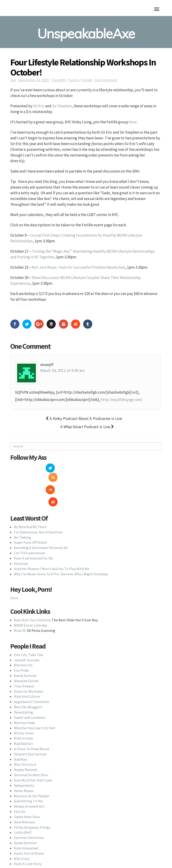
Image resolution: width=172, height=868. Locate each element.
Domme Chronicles (29, 816)
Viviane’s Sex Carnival (30, 733)
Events (74, 80)
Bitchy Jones (24, 711)
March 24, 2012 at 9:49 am (62, 370)
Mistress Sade (25, 701)
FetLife (20, 790)
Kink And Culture (27, 675)
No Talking (22, 516)
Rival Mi (20, 609)
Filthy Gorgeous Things (32, 806)
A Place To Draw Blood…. (34, 727)
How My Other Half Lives (33, 759)
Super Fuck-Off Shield (30, 521)
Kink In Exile (24, 717)
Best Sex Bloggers (28, 685)
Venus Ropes (24, 769)
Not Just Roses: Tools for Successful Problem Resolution (78, 267)
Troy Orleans (24, 665)
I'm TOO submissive (29, 531)
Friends (87, 80)
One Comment (106, 80)
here (133, 122)
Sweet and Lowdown (30, 696)
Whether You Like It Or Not (35, 706)
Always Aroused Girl (29, 785)
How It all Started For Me (33, 537)
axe (14, 80)
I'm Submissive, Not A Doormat (38, 511)
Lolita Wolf (23, 811)
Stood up (21, 542)
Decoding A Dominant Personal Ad (41, 526)
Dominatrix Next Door (31, 753)
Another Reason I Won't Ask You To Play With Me (52, 547)
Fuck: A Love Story (28, 842)
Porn (14, 576)
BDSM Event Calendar (31, 604)
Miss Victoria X (25, 743)
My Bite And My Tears (30, 505)
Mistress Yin (23, 644)
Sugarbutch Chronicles (32, 680)
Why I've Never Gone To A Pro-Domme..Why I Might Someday (61, 552)
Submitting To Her (29, 779)
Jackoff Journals (27, 638)
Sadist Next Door (27, 795)
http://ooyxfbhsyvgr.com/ (122, 400)
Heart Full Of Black (29, 832)
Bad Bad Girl (23, 722)
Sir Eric (39, 106)
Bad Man (21, 738)
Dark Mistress (25, 800)
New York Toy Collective (32, 598)
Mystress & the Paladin (32, 774)
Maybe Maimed (25, 748)
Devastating (24, 691)
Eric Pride (21, 649)
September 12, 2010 (33, 80)
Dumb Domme (25, 654)
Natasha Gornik (26, 659)
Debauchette (24, 764)
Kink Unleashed (26, 827)
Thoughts (59, 80)
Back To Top (86, 860)
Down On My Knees (29, 670)
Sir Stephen (62, 106)
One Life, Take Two (29, 633)
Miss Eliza (22, 837)
